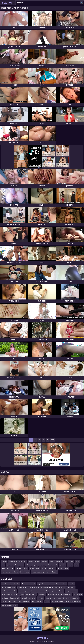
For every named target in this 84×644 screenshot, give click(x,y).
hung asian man (66, 594)
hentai (66, 568)
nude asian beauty (47, 587)
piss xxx (44, 568)
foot (22, 572)
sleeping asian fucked (57, 591)
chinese (4, 561)
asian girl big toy (52, 572)
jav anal (47, 602)
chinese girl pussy (34, 561)
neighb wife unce (31, 594)
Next (52, 440)
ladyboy (35, 565)
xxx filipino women (53, 594)
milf (22, 565)
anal (3, 565)
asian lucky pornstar (58, 602)
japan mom (23, 561)
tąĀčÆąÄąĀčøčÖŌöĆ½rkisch (11, 598)
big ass (60, 568)
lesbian (28, 565)
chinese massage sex (56, 561)
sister (38, 568)
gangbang (10, 565)
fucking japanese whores (9, 605)
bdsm (17, 565)
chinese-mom (13, 561)
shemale (18, 568)
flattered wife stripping (28, 598)
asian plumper (35, 587)
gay (72, 561)
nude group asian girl (38, 572)
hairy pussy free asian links (39, 591)
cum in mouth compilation (10, 572)
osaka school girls (37, 602)
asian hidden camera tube (58, 584)
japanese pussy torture (9, 602)
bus (12, 568)
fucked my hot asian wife (71, 598)
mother (70, 565)
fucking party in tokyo (9, 587)
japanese (45, 561)
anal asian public (24, 591)
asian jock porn (19, 594)
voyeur (32, 568)
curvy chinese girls (71, 591)
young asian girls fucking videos (65, 587)
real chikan (42, 594)
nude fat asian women (73, 602)
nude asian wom (7, 594)
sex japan (41, 598)
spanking (63, 565)
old (8, 568)
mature (25, 568)
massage (42, 565)
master (27, 572)
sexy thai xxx (6, 584)
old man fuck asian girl (28, 584)
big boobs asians (43, 584)
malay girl (49, 598)
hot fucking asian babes (9, 591)
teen (3, 568)
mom (77, 561)
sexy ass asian (78, 594)
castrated (71, 584)
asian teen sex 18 (52, 565)
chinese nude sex (23, 587)
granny (67, 561)
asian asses (58, 598)
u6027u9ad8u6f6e (24, 602)
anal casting (16, 584)
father (76, 565)
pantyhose (52, 568)
